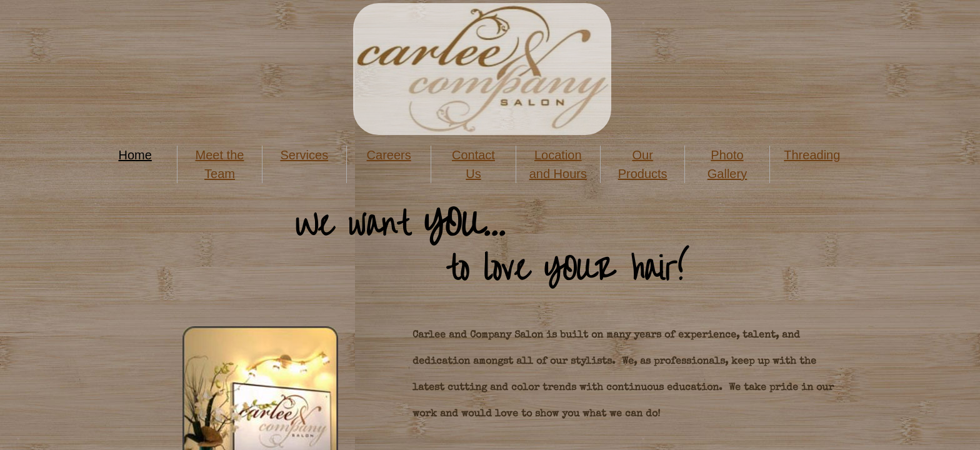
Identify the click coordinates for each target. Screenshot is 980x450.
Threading (812, 155)
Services (304, 155)
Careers (389, 155)
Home (135, 155)
